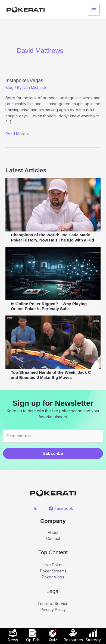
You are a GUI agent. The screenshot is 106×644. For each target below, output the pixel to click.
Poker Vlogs (53, 577)
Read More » (17, 133)
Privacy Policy (53, 609)
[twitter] (36, 508)
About (53, 532)
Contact (53, 538)
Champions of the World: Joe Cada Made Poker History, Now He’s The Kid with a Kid (52, 237)
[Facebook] (61, 508)
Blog (10, 87)
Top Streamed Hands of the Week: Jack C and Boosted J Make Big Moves (51, 375)
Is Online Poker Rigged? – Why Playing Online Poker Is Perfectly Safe (49, 306)
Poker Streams (53, 571)
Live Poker (53, 565)
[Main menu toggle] (94, 10)
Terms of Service (53, 603)
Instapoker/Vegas (24, 80)
